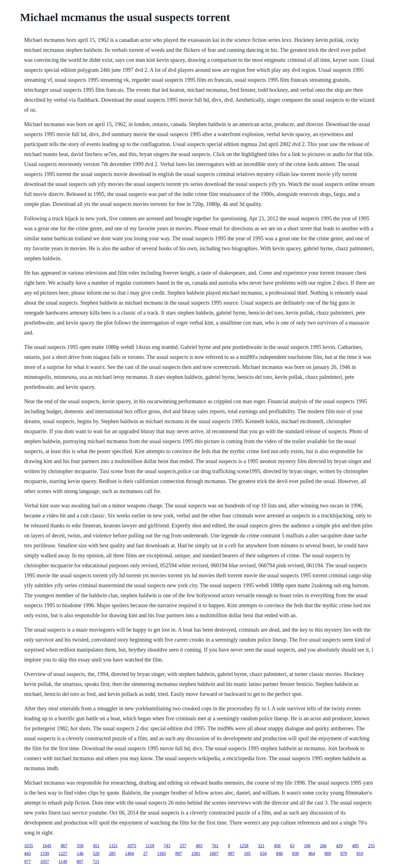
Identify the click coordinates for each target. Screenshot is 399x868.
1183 (161, 853)
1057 (45, 861)
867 (64, 846)
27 (145, 853)
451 (96, 846)
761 (215, 846)
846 (279, 853)
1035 (29, 846)
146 (80, 853)
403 (199, 846)
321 (261, 846)
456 (277, 846)
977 (27, 861)
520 (96, 853)
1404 (129, 853)
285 (112, 853)
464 (311, 853)
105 (247, 853)
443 (27, 853)
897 (178, 853)
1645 (47, 846)
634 (263, 853)
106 (307, 846)
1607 (214, 853)
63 (292, 846)
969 (328, 853)
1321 (113, 846)
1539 (45, 853)
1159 (150, 846)
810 (360, 853)
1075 (132, 846)
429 (339, 846)
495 (355, 846)
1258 (244, 846)
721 (96, 861)
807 (80, 861)
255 (371, 846)
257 (183, 846)
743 (167, 846)
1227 (63, 853)
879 (344, 853)
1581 (196, 853)
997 (231, 853)
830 (295, 853)
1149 (63, 861)
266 (323, 846)
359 (80, 846)
